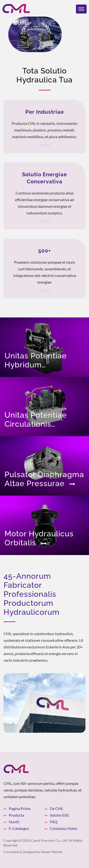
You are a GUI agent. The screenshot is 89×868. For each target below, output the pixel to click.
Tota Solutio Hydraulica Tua (44, 75)
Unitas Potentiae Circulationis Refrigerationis (37, 420)
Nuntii (14, 822)
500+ (44, 251)
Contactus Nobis (64, 828)
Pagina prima (20, 808)
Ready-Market (52, 852)
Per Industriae (45, 112)
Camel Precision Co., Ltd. (49, 840)
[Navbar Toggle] (81, 9)
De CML (57, 808)
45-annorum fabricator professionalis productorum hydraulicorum (32, 594)
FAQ (54, 822)
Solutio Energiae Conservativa (44, 178)
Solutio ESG (59, 815)
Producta (16, 815)
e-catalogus (19, 828)
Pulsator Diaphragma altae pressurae (44, 479)
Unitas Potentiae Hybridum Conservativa (36, 360)
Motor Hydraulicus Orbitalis (39, 538)
